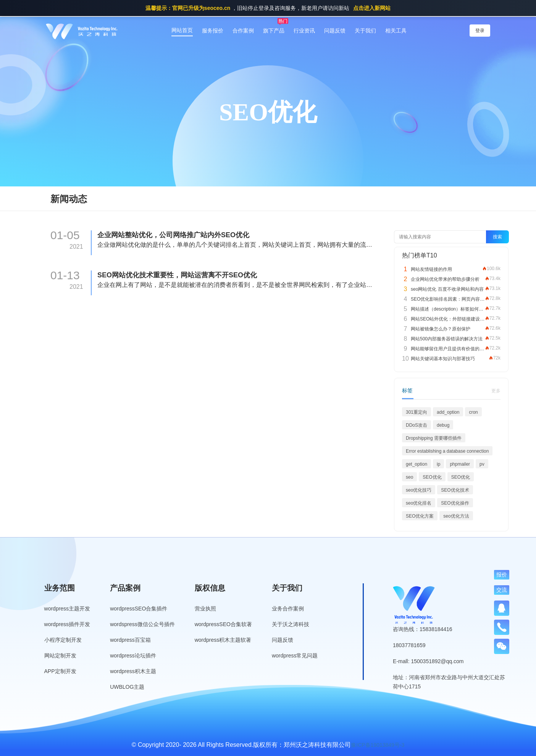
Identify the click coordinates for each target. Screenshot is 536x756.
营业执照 (205, 609)
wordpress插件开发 (67, 624)
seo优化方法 (456, 516)
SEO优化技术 (455, 490)
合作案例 (243, 31)
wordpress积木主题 (133, 671)
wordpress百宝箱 (130, 640)
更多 (496, 391)
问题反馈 (335, 31)
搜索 (497, 237)
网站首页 (182, 30)
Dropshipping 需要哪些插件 (434, 438)
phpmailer (460, 464)
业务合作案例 (288, 609)
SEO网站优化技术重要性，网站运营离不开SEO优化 (177, 275)
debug (443, 425)
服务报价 (213, 31)
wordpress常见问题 (295, 656)
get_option (417, 464)
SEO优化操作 (455, 503)
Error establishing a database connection (447, 451)
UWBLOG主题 (127, 687)
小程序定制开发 (63, 640)
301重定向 (417, 412)
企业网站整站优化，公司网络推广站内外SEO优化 (173, 235)
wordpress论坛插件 (133, 656)
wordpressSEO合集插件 (139, 609)
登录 (480, 31)
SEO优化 (432, 477)
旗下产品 (274, 31)
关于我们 (365, 31)
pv (482, 464)
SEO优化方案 (420, 516)
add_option (448, 412)
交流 (502, 590)
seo (409, 477)
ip (438, 464)
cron (473, 412)
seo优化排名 (419, 503)
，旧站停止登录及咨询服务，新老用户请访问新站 (268, 8)
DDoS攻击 (417, 425)
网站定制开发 (60, 656)
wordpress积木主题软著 (223, 640)
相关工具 (396, 31)
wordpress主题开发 (67, 609)
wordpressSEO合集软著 (223, 624)
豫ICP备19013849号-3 (378, 745)
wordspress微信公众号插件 (142, 624)
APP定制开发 (60, 671)
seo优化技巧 (419, 490)
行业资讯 (304, 31)
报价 (502, 575)
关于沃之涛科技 (291, 624)
